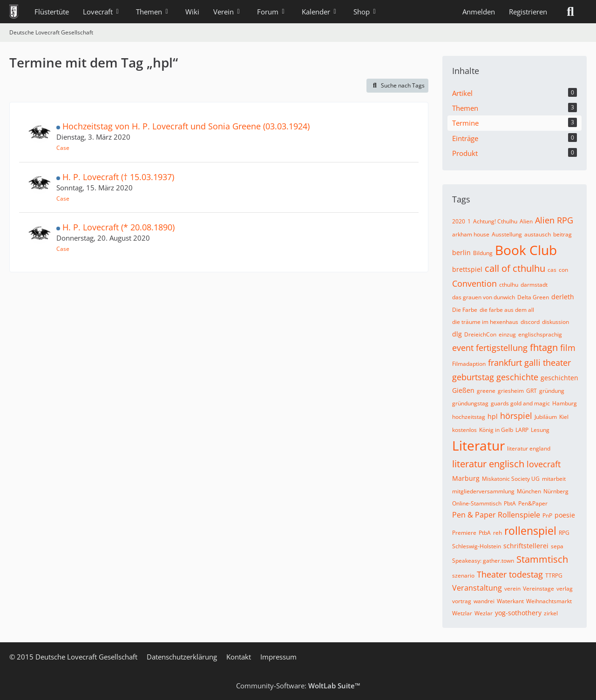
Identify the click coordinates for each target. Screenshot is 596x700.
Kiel (564, 417)
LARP (522, 430)
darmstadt (534, 285)
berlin (461, 252)
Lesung (540, 430)
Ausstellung (507, 234)
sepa (557, 546)
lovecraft (544, 464)
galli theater (548, 363)
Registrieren (528, 12)
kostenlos (464, 430)
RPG (564, 533)
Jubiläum (546, 417)
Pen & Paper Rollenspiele (496, 515)
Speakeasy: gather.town (483, 561)
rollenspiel (530, 531)
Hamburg (565, 403)
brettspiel (467, 269)
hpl (493, 416)
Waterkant (510, 601)
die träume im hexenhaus (485, 322)
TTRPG (554, 575)
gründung (552, 391)
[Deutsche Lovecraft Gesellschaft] (14, 12)
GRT (532, 391)
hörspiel (516, 416)
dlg (457, 334)
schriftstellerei (526, 546)
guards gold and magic (520, 403)
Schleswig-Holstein (477, 546)
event (463, 348)
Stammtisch (542, 559)
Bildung (483, 253)
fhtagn (544, 347)
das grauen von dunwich (484, 297)
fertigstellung (502, 348)
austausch (538, 234)
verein (512, 589)
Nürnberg (556, 491)
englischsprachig (540, 334)
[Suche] (570, 12)
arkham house (471, 234)
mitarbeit (554, 479)
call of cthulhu (515, 268)
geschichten (559, 378)
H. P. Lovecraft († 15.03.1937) (118, 177)
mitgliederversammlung (483, 491)
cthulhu (509, 285)
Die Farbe (465, 310)
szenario (463, 575)
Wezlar (484, 613)
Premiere (464, 533)
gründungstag (470, 403)
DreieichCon (480, 334)
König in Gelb (496, 430)
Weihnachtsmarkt (549, 601)
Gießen (463, 390)
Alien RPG (554, 220)
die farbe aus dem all (507, 310)
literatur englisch (488, 464)
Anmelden (479, 12)
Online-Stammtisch (477, 503)
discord (530, 322)
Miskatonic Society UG (511, 479)
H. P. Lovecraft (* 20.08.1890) (119, 227)
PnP (547, 515)
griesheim (511, 391)
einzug (507, 334)
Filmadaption (469, 364)
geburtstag (473, 377)
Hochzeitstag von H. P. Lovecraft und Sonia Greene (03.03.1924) (186, 126)
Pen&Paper (533, 503)
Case (63, 148)
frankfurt (505, 363)
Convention (474, 283)
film (568, 348)
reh (498, 533)
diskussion (555, 322)
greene (486, 391)
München (529, 491)
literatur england (529, 448)
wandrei (484, 601)
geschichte (517, 377)
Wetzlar (462, 613)
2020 (459, 221)
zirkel (551, 613)
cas (552, 270)
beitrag (562, 234)
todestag (526, 574)
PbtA (510, 503)
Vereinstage (538, 589)
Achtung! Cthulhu (495, 221)
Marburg (466, 478)
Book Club (526, 250)
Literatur (478, 445)
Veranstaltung (477, 588)
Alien (526, 221)
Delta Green (533, 297)
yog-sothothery (518, 613)
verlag (565, 589)
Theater (492, 574)
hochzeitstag (469, 417)
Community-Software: (298, 686)
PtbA (485, 533)
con (563, 270)
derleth (563, 297)
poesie (565, 515)
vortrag (462, 601)
